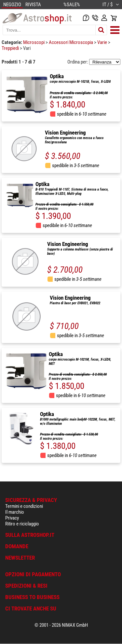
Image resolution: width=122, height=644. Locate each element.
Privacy (12, 518)
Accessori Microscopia (71, 42)
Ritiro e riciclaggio (22, 524)
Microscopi (34, 42)
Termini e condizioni (24, 506)
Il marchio (15, 512)
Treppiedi (11, 48)
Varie (103, 42)
